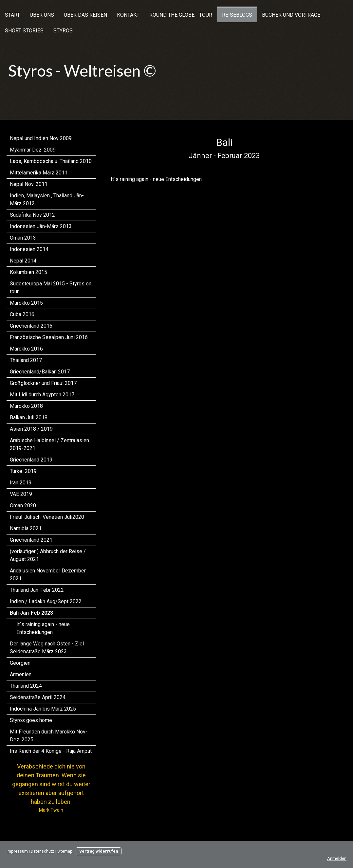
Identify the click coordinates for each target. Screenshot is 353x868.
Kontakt (128, 15)
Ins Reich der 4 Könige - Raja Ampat (51, 751)
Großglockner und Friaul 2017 (43, 383)
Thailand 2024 (26, 686)
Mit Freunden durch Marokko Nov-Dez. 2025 (49, 736)
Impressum (17, 851)
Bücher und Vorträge (291, 15)
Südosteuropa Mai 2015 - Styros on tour (51, 288)
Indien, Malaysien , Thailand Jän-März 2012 (47, 199)
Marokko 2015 (26, 303)
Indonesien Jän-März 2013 (41, 226)
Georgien (20, 663)
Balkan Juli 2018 (29, 417)
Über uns (42, 15)
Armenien (21, 674)
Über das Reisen (85, 15)
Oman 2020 (23, 506)
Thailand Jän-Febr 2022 (37, 590)
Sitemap (65, 851)
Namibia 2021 (26, 528)
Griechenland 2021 (31, 540)
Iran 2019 (21, 483)
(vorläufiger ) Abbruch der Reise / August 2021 (48, 555)
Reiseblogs (237, 15)
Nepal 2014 (23, 261)
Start (12, 15)
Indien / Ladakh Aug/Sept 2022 (46, 601)
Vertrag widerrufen (99, 851)
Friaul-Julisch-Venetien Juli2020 (47, 517)
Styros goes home (31, 720)
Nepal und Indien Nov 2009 (41, 138)
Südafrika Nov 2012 (32, 215)
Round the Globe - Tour (181, 15)
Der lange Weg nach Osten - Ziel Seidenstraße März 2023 (47, 648)
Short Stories (24, 31)
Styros (63, 31)
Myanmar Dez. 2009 (33, 150)
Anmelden (337, 858)
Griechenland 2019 (31, 460)
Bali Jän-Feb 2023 (31, 613)
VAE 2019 (21, 494)
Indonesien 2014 (29, 249)
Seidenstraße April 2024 (38, 697)
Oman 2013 (23, 238)
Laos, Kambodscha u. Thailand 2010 (51, 161)
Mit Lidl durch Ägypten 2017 (42, 395)
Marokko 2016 (26, 349)
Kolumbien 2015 (28, 272)
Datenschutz (43, 851)
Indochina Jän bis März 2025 (43, 709)
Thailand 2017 (26, 360)
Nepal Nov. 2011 (29, 184)
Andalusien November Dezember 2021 (48, 575)
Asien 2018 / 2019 (31, 429)
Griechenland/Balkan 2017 (40, 372)
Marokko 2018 (26, 406)
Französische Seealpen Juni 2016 (49, 337)
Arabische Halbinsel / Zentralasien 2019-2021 (49, 444)
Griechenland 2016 (31, 326)
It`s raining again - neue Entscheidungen (43, 628)
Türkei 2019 (23, 471)
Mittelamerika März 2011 (39, 173)
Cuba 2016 (22, 314)
